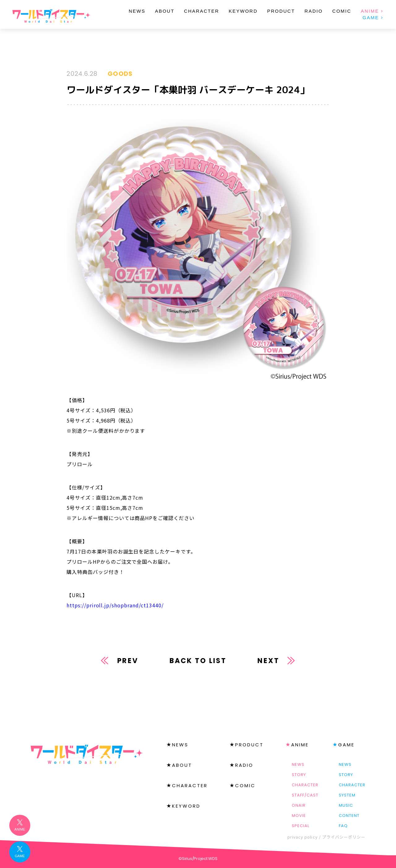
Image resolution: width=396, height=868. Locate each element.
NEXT (268, 661)
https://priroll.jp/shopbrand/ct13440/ (115, 605)
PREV (128, 661)
